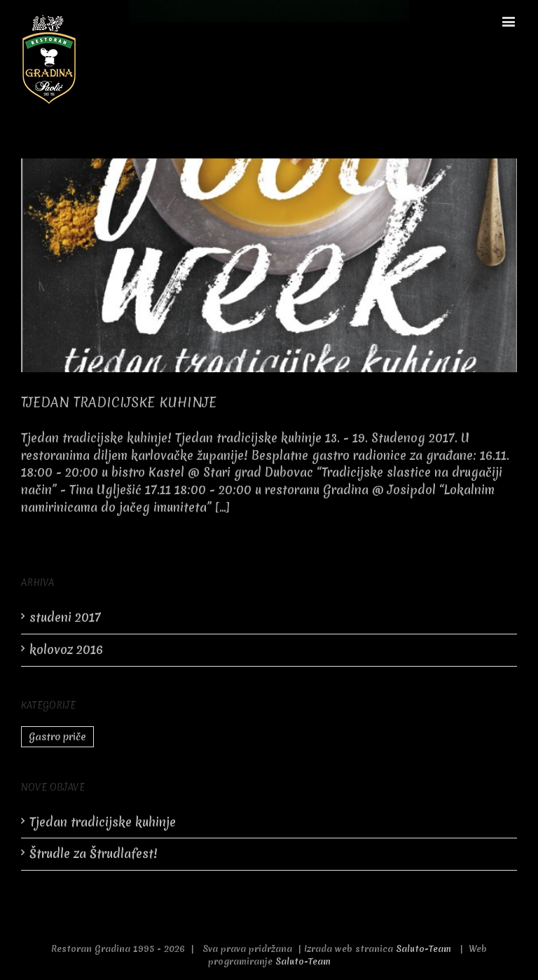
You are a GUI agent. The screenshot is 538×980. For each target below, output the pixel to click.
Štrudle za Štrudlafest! (94, 853)
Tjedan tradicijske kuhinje (119, 402)
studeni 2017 (65, 617)
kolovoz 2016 (66, 649)
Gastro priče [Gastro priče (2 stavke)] (57, 737)
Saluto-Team (423, 949)
